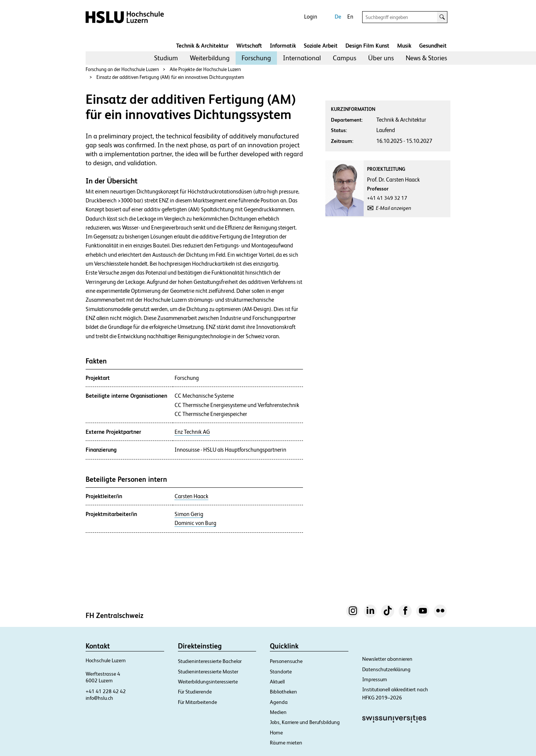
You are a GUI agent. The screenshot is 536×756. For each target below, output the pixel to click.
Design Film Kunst (367, 46)
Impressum (375, 679)
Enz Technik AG (192, 432)
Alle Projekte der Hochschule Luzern (205, 69)
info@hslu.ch (99, 698)
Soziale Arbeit (321, 46)
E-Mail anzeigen (394, 208)
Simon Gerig (189, 514)
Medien (278, 712)
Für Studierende (195, 692)
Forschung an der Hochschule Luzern (122, 69)
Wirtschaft (249, 46)
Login (311, 17)
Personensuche (286, 661)
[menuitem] (166, 58)
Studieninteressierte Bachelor (210, 661)
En (350, 17)
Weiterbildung (210, 58)
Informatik (283, 46)
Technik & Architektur (202, 46)
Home (276, 733)
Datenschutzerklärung (386, 669)
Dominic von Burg (195, 523)
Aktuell (277, 682)
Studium (166, 58)
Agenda (279, 702)
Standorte (281, 672)
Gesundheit (433, 46)
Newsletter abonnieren (387, 659)
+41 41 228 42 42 (106, 691)
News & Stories (426, 58)
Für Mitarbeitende (197, 702)
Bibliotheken (283, 692)
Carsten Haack (192, 496)
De (338, 17)
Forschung (256, 58)
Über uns (381, 58)
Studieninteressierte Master (208, 672)
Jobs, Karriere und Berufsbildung (305, 722)
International (302, 58)
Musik (404, 46)
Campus (344, 58)
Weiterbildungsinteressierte (208, 682)
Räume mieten (286, 743)
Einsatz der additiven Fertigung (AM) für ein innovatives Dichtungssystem (170, 77)
